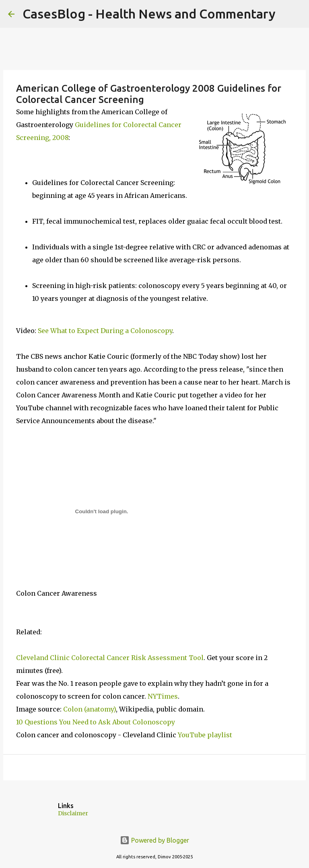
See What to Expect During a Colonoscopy (105, 331)
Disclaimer (73, 813)
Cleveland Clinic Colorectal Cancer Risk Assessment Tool (110, 658)
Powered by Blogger (154, 840)
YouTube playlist (205, 735)
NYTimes (163, 696)
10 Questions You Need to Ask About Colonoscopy (96, 722)
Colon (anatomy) (90, 709)
